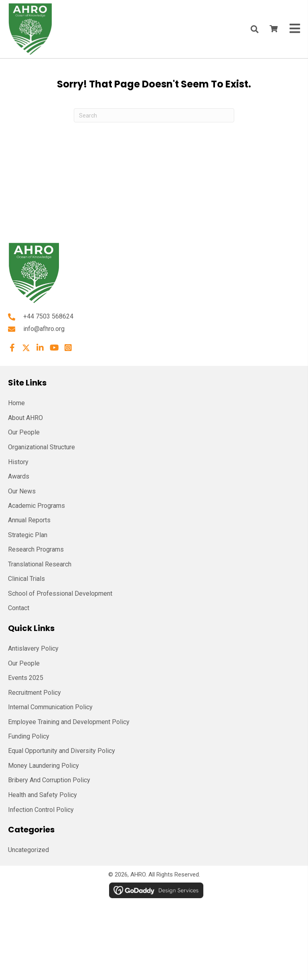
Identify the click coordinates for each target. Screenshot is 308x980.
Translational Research (40, 564)
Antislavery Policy (33, 648)
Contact (19, 608)
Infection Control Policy (41, 810)
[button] (12, 348)
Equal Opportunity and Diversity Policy (62, 751)
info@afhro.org (44, 329)
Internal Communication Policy (50, 707)
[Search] (154, 115)
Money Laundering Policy (44, 766)
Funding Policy (29, 736)
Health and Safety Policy (43, 795)
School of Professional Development (60, 593)
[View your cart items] (274, 29)
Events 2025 (26, 678)
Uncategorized (28, 850)
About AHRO (25, 418)
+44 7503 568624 (48, 316)
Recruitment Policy (34, 693)
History (18, 462)
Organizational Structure (42, 447)
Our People (24, 432)
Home (16, 403)
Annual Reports (29, 520)
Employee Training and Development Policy (69, 722)
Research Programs (36, 549)
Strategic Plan (28, 535)
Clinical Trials (26, 579)
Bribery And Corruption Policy (49, 780)
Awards (19, 476)
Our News (22, 491)
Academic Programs (36, 506)
